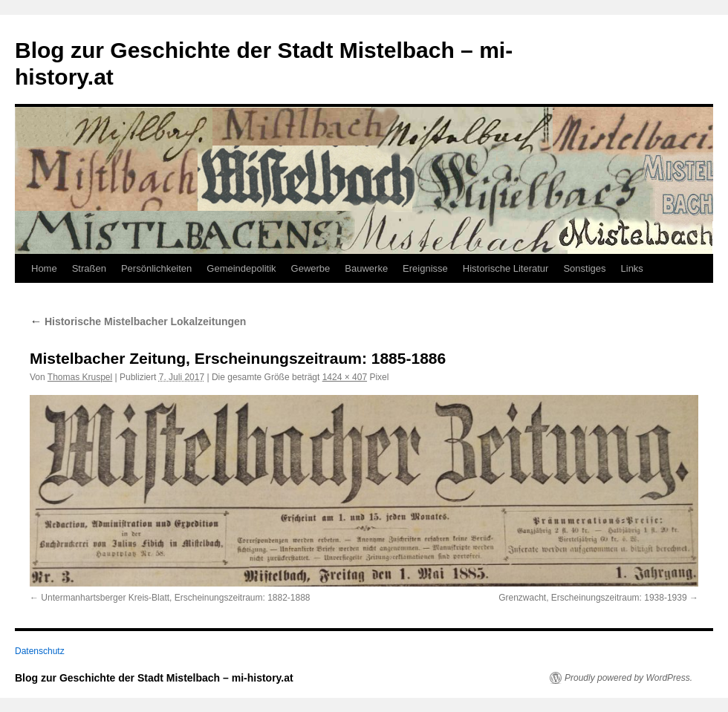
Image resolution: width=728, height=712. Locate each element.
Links (632, 268)
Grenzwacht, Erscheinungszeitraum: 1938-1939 (592, 598)
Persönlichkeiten (156, 268)
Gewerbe (311, 268)
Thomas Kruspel (80, 377)
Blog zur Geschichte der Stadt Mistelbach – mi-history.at (154, 678)
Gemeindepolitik (241, 268)
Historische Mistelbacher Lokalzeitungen (138, 321)
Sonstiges (584, 268)
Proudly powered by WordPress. (628, 678)
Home (44, 268)
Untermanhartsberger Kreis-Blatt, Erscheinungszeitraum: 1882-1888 (175, 598)
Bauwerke (366, 268)
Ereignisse (425, 268)
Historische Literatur (506, 268)
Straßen (89, 268)
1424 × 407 (345, 377)
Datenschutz (40, 651)
